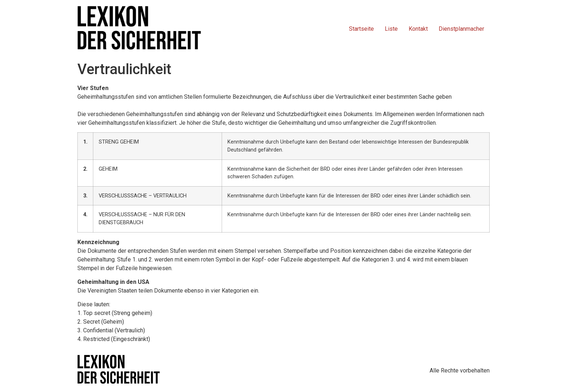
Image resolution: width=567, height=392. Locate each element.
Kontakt (418, 29)
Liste (391, 29)
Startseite (361, 29)
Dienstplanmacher (461, 29)
